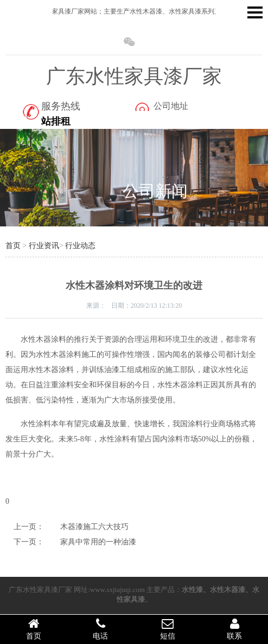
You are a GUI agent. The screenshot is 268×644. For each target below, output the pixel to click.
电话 (101, 629)
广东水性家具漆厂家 (134, 76)
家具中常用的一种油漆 (98, 542)
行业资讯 (44, 246)
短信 (168, 629)
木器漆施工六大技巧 (94, 527)
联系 (235, 629)
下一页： (29, 542)
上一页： (29, 527)
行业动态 (80, 246)
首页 (13, 246)
